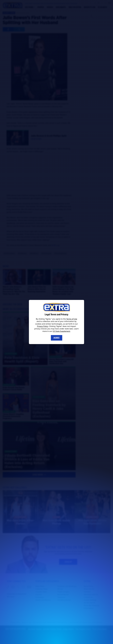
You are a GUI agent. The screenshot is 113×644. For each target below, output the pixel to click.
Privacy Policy (43, 326)
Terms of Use (72, 319)
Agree (57, 338)
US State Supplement (61, 331)
